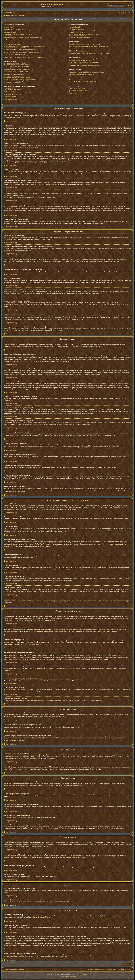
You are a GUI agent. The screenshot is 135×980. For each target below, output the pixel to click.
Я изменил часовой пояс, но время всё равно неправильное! (20, 49)
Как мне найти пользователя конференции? (81, 64)
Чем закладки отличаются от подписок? (79, 71)
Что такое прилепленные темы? (12, 98)
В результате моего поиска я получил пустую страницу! (84, 62)
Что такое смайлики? (9, 91)
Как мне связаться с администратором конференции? (83, 95)
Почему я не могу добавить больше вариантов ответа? (18, 70)
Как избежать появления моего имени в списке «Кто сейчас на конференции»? (25, 46)
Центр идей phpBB (100, 927)
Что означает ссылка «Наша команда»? (79, 37)
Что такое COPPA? (9, 28)
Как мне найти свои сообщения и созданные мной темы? (84, 65)
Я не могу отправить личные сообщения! (80, 43)
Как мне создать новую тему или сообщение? (16, 63)
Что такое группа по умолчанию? (78, 36)
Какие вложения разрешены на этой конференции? (83, 81)
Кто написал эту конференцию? (77, 88)
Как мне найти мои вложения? (77, 83)
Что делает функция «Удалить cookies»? (15, 39)
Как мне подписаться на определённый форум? (82, 74)
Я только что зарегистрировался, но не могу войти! (17, 31)
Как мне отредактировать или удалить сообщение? (17, 65)
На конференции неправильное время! (14, 48)
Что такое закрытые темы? (11, 99)
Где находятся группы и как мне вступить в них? (82, 31)
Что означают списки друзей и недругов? (80, 52)
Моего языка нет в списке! (11, 51)
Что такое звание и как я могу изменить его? (16, 56)
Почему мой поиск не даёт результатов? (80, 60)
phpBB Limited (58, 916)
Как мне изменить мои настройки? (13, 45)
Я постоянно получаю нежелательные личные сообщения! (85, 45)
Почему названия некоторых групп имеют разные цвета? (84, 34)
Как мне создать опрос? (10, 68)
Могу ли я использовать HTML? (12, 90)
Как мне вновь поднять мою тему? (13, 82)
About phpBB (46, 918)
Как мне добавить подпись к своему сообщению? (17, 66)
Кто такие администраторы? (76, 26)
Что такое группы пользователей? (78, 29)
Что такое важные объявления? (12, 95)
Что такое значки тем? (10, 101)
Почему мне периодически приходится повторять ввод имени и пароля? (23, 37)
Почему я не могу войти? (10, 32)
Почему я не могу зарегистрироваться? (14, 29)
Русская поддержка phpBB (83, 974)
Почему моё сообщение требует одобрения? (16, 81)
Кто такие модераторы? (75, 28)
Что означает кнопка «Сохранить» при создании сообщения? (20, 79)
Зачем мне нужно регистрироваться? (14, 26)
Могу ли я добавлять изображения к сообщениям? (17, 93)
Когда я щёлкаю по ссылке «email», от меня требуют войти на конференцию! (24, 58)
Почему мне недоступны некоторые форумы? (16, 73)
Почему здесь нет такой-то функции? (79, 90)
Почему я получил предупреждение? (13, 76)
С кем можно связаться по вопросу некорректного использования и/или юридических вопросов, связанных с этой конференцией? (99, 93)
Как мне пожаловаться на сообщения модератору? (17, 78)
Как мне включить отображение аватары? (15, 54)
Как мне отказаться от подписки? (78, 76)
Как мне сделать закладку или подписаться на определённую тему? (87, 73)
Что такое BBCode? (9, 88)
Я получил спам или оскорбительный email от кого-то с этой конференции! (89, 46)
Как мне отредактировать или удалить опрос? (16, 71)
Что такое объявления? (10, 96)
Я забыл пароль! (8, 36)
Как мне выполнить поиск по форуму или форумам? (83, 59)
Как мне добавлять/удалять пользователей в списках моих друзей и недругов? (90, 53)
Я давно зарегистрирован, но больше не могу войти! (18, 34)
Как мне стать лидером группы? (77, 32)
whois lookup (115, 938)
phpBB (109, 282)
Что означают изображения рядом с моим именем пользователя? (21, 53)
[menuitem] (12, 12)
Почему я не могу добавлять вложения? (14, 74)
